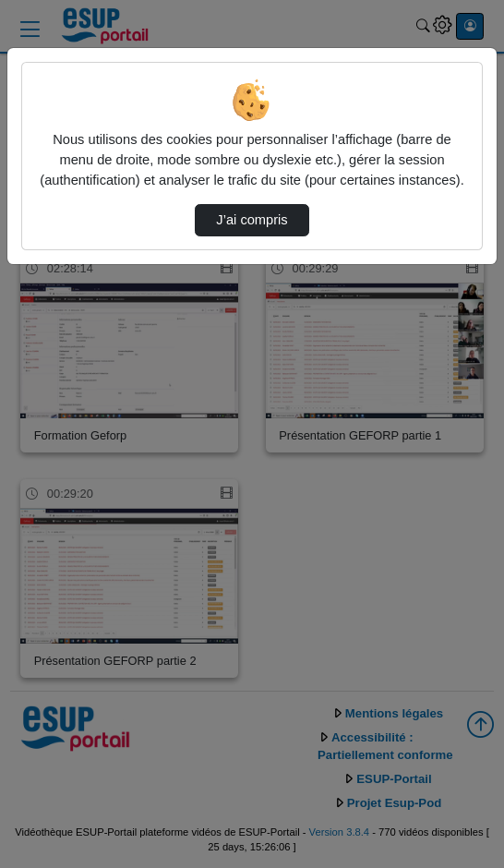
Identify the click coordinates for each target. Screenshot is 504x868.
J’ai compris (252, 220)
